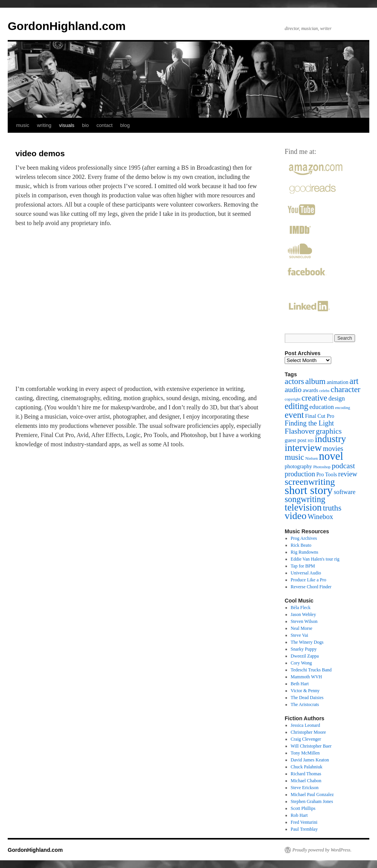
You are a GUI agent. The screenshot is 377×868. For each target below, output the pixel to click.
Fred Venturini (304, 822)
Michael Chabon (306, 781)
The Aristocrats (305, 704)
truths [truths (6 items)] (332, 508)
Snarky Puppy (304, 649)
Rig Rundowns (305, 552)
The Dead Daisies (307, 698)
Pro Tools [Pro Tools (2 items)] (327, 474)
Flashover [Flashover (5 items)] (300, 431)
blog (125, 125)
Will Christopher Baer (311, 746)
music (23, 125)
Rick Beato (301, 545)
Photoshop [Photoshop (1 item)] (322, 467)
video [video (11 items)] (296, 516)
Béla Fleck (301, 608)
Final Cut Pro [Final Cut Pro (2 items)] (320, 416)
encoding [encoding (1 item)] (343, 408)
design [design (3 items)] (337, 398)
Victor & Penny (305, 691)
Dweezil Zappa (305, 656)
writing (44, 125)
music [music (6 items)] (294, 457)
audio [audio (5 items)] (293, 389)
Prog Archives (304, 538)
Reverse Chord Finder (311, 587)
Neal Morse (302, 628)
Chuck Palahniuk (307, 767)
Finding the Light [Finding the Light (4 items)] (309, 423)
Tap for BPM (303, 566)
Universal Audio (306, 573)
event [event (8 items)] (294, 415)
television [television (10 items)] (303, 507)
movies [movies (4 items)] (333, 449)
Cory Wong (301, 663)
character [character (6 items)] (346, 389)
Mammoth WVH (306, 677)
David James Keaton (310, 760)
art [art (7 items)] (354, 381)
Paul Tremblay (304, 829)
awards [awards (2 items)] (310, 390)
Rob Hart (299, 815)
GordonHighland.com (67, 26)
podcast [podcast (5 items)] (343, 466)
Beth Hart (300, 684)
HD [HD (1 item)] (311, 441)
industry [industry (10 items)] (330, 439)
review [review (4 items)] (348, 474)
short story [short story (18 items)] (309, 490)
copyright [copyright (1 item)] (293, 399)
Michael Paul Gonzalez (312, 795)
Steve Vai (299, 635)
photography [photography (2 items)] (298, 466)
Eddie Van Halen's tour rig (315, 559)
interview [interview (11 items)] (303, 448)
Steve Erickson (305, 788)
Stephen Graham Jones (312, 801)
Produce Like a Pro (309, 580)
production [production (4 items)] (300, 474)
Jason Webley (304, 614)
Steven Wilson (304, 621)
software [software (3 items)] (345, 492)
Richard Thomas (306, 774)
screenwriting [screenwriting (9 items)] (310, 482)
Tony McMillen (305, 753)
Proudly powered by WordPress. (322, 850)
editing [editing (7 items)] (296, 406)
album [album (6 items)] (315, 381)
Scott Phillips (303, 808)
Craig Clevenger (306, 739)
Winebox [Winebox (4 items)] (320, 517)
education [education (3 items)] (322, 407)
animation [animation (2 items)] (337, 382)
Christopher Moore (309, 732)
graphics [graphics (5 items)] (329, 431)
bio (85, 125)
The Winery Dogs (307, 642)
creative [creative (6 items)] (314, 398)
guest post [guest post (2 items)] (296, 440)
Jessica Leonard (305, 725)
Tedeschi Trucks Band (311, 670)
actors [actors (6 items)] (294, 381)
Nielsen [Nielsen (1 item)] (311, 458)
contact (105, 125)
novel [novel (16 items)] (331, 456)
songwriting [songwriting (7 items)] (305, 499)
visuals (67, 125)
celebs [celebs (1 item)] (324, 391)
